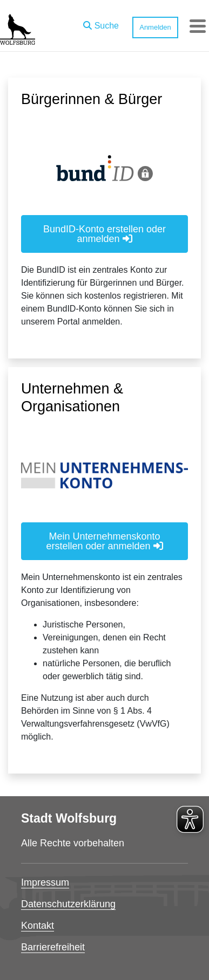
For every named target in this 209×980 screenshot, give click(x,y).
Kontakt (38, 926)
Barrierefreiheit (53, 947)
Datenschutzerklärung (68, 904)
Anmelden (155, 27)
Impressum (45, 882)
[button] (101, 23)
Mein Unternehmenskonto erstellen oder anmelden (104, 541)
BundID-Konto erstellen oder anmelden (104, 234)
